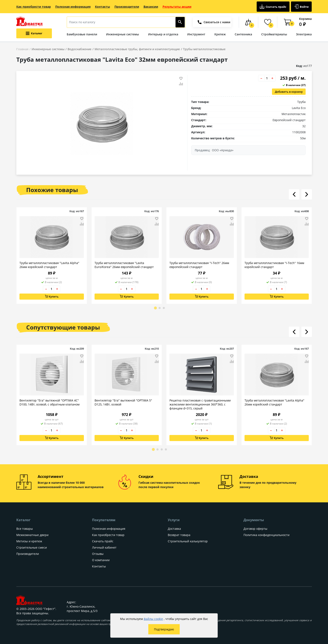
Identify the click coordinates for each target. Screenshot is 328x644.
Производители (127, 7)
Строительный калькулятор (188, 541)
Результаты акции (177, 7)
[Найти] (180, 22)
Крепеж (220, 34)
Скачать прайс (273, 7)
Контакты (102, 7)
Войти (301, 7)
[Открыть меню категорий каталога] (34, 33)
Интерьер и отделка (163, 34)
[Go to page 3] (164, 308)
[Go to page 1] (155, 308)
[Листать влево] (294, 194)
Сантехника (243, 34)
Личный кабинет (104, 547)
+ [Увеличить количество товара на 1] (272, 78)
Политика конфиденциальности (266, 535)
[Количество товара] (267, 78)
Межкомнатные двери (32, 535)
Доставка (174, 529)
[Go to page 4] (166, 449)
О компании (101, 560)
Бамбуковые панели (82, 34)
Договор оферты (255, 529)
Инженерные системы (122, 34)
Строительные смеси (32, 547)
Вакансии (151, 7)
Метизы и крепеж (29, 541)
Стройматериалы (274, 34)
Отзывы (98, 554)
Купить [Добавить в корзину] (52, 296)
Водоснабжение (79, 49)
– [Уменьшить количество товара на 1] (261, 78)
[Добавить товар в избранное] (181, 78)
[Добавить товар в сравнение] (181, 84)
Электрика (304, 34)
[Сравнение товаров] (248, 22)
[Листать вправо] (307, 194)
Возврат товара (179, 535)
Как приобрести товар (34, 7)
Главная (22, 49)
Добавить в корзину (289, 92)
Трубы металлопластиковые (204, 49)
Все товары (25, 529)
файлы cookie (153, 619)
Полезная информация (73, 7)
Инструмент (196, 34)
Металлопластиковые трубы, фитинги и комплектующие (137, 49)
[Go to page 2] (160, 308)
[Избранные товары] (268, 22)
